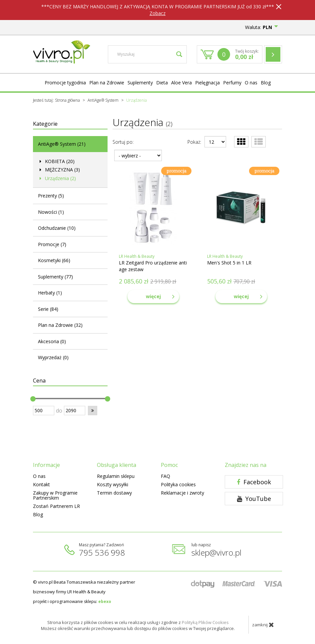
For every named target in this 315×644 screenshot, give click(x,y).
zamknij (263, 625)
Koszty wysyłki (113, 484)
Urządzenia (60, 178)
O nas (251, 83)
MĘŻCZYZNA (62, 170)
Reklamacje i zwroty (182, 493)
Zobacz (157, 13)
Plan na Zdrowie (107, 83)
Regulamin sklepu (116, 476)
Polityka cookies (178, 484)
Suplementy (140, 83)
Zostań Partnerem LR (56, 506)
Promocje (52, 244)
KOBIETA (59, 161)
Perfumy (232, 83)
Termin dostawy (114, 493)
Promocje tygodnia (65, 83)
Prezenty (51, 196)
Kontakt (41, 484)
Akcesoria (52, 341)
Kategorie (45, 124)
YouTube (254, 499)
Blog (266, 83)
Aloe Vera (181, 83)
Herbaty (50, 293)
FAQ (165, 476)
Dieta (162, 83)
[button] (93, 411)
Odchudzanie (57, 228)
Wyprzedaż (53, 357)
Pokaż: (194, 142)
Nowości (51, 212)
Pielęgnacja (207, 83)
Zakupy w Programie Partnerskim (55, 495)
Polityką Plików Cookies (205, 622)
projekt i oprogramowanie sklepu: (72, 601)
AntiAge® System (62, 144)
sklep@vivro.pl (216, 552)
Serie (48, 309)
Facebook (254, 482)
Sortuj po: (123, 142)
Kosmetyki (54, 260)
